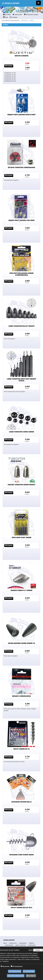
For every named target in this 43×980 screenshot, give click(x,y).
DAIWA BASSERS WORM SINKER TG (22, 643)
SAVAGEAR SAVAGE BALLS (21, 802)
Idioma (31, 950)
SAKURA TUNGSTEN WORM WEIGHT (21, 485)
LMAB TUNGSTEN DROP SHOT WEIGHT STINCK (22, 380)
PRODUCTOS (13, 943)
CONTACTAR (32, 945)
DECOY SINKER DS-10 (22, 749)
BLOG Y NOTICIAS (21, 945)
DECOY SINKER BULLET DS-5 (21, 907)
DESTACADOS (9, 945)
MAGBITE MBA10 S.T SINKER (21, 590)
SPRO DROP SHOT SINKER (21, 537)
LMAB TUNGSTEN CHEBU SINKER (21, 432)
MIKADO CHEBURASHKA (21, 696)
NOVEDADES (23, 943)
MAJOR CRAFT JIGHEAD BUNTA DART (22, 115)
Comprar (9, 66)
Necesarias (6, 966)
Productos (24, 21)
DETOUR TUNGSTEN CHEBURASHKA (21, 167)
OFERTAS (32, 943)
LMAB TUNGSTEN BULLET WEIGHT (21, 326)
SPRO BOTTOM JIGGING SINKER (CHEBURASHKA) (21, 274)
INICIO (5, 943)
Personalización (17, 966)
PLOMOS (32, 21)
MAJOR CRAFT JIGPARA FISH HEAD (21, 220)
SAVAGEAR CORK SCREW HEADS (22, 855)
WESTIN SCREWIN (21, 56)
